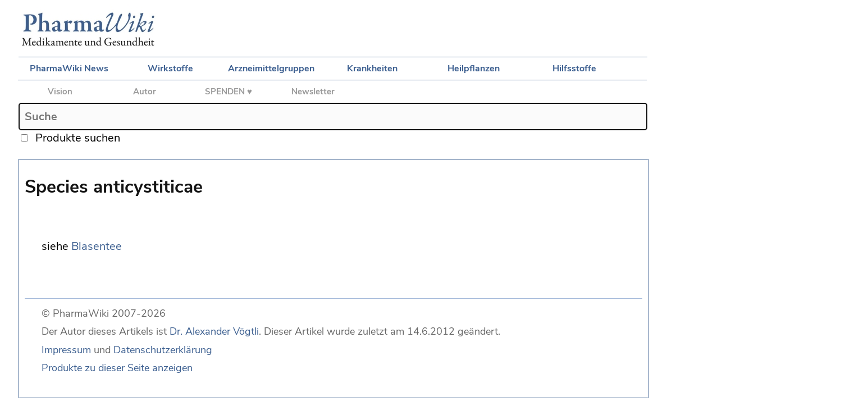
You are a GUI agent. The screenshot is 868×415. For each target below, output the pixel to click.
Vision (60, 92)
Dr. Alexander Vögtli (214, 331)
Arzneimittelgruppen (271, 69)
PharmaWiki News (69, 69)
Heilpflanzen (474, 69)
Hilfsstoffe (574, 69)
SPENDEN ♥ (229, 92)
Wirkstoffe (170, 69)
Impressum (66, 350)
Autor (145, 92)
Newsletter (313, 92)
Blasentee (97, 246)
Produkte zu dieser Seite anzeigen (117, 368)
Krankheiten (372, 69)
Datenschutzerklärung (163, 350)
